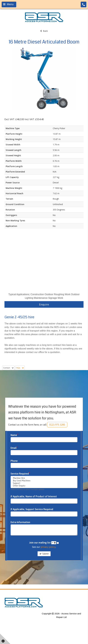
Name (14, 435)
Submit (44, 554)
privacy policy (48, 547)
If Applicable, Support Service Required (32, 509)
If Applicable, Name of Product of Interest (34, 496)
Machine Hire (44, 478)
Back (44, 31)
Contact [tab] (8, 368)
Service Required (20, 474)
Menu (8, 4)
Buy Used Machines (44, 481)
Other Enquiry (44, 486)
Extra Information (20, 522)
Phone (14, 461)
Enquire (44, 304)
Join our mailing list (43, 543)
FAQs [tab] (20, 368)
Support (44, 483)
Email (14, 448)
